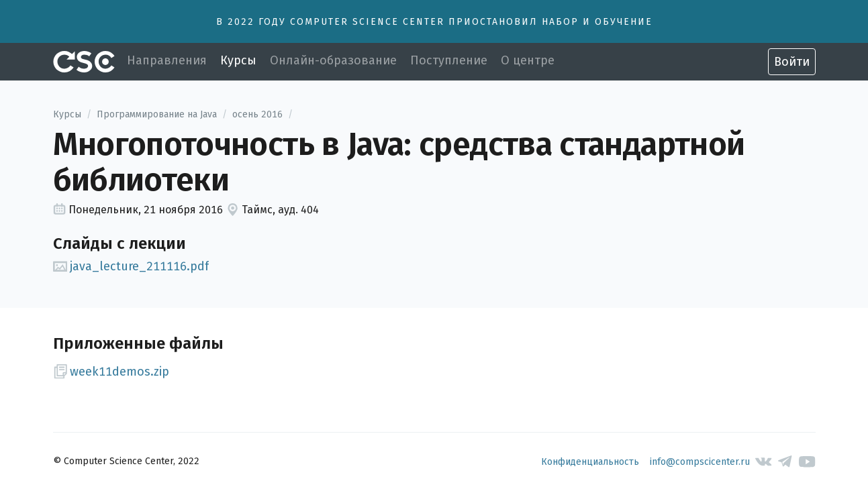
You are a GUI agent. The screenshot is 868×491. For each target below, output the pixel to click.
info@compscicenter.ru (700, 462)
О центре (528, 60)
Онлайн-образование (333, 60)
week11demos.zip (111, 372)
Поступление (449, 60)
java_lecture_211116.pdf (131, 266)
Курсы (238, 60)
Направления (167, 60)
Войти (792, 62)
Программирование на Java (157, 114)
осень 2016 (257, 114)
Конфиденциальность (590, 462)
